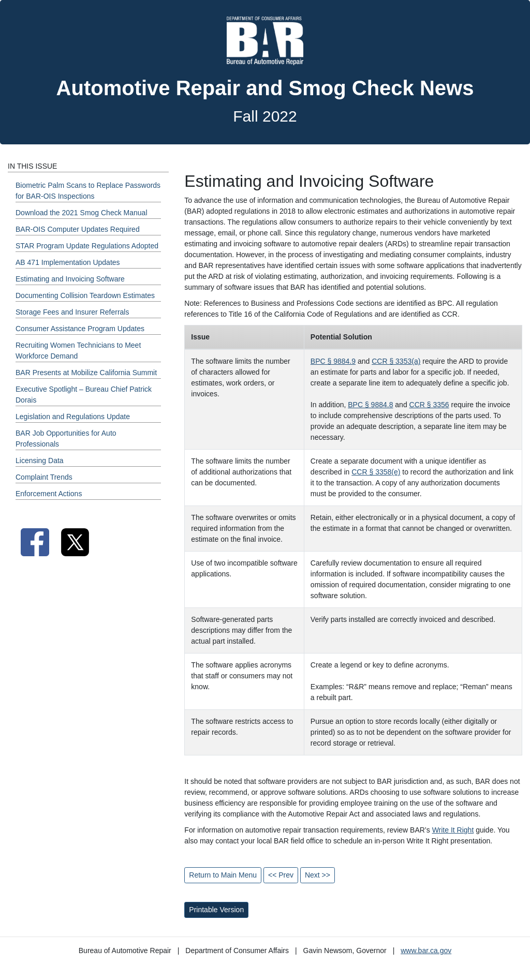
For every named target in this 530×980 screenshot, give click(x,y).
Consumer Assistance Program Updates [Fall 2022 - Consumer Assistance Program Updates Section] (80, 329)
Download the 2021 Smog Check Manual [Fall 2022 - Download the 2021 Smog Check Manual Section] (82, 213)
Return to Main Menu (223, 875)
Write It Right (453, 830)
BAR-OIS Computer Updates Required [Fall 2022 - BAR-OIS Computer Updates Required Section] (78, 229)
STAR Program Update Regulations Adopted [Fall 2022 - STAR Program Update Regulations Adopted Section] (87, 246)
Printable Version (216, 910)
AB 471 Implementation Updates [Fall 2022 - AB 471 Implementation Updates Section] (68, 262)
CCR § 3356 (429, 405)
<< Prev (281, 875)
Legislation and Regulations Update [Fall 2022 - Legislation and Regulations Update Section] (73, 417)
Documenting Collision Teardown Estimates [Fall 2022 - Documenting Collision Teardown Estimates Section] (85, 295)
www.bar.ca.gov (426, 951)
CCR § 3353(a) (396, 361)
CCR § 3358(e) (376, 472)
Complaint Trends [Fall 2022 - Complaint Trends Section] (44, 477)
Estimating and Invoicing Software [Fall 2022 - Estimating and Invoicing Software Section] (70, 279)
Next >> (318, 875)
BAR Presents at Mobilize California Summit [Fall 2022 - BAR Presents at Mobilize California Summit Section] (86, 373)
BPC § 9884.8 (370, 405)
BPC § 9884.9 (333, 361)
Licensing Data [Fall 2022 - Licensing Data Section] (40, 461)
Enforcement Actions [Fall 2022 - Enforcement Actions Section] (49, 494)
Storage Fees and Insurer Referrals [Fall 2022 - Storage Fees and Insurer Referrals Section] (72, 312)
